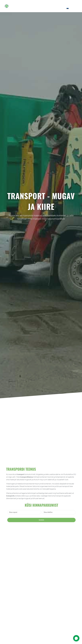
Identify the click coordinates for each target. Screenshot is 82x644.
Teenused (40, 4)
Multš (51, 4)
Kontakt (60, 9)
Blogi (73, 4)
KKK (52, 9)
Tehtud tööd (63, 4)
